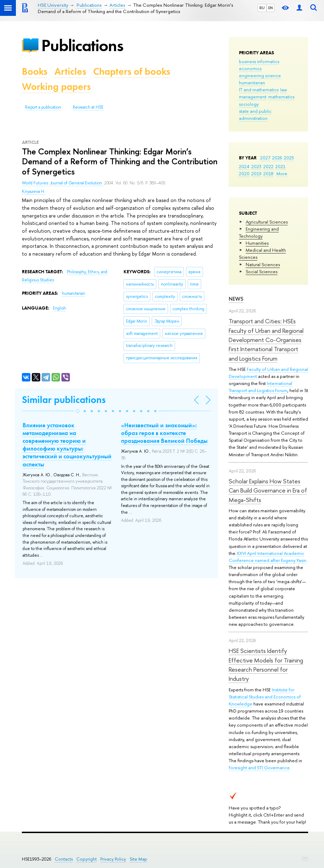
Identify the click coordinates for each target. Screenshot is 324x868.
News (236, 299)
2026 (277, 158)
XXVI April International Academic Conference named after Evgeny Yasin (268, 557)
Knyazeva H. (34, 191)
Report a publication (43, 107)
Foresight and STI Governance (259, 768)
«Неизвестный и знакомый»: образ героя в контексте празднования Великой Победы (164, 433)
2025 (289, 158)
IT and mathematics (259, 90)
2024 (244, 166)
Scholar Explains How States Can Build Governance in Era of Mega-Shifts (268, 490)
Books (35, 71)
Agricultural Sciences (267, 222)
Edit (305, 858)
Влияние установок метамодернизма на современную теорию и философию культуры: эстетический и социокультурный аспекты (67, 445)
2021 (280, 166)
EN (271, 8)
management (253, 97)
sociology (249, 104)
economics (250, 68)
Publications (82, 45)
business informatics (259, 61)
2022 (268, 166)
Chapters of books (132, 71)
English (59, 308)
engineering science (260, 75)
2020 (244, 173)
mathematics (281, 97)
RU (262, 8)
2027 (265, 158)
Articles (70, 71)
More (282, 173)
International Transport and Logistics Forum (260, 387)
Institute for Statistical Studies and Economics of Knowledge (265, 697)
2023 (256, 166)
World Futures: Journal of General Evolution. (63, 183)
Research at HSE (88, 107)
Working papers (56, 87)
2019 (256, 173)
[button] (78, 411)
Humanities (257, 243)
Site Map (138, 859)
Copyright (86, 859)
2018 (268, 173)
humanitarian (252, 82)
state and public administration (255, 115)
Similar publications (64, 400)
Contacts (64, 859)
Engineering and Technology (259, 232)
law (284, 90)
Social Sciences (262, 271)
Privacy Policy (113, 859)
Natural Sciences (263, 264)
